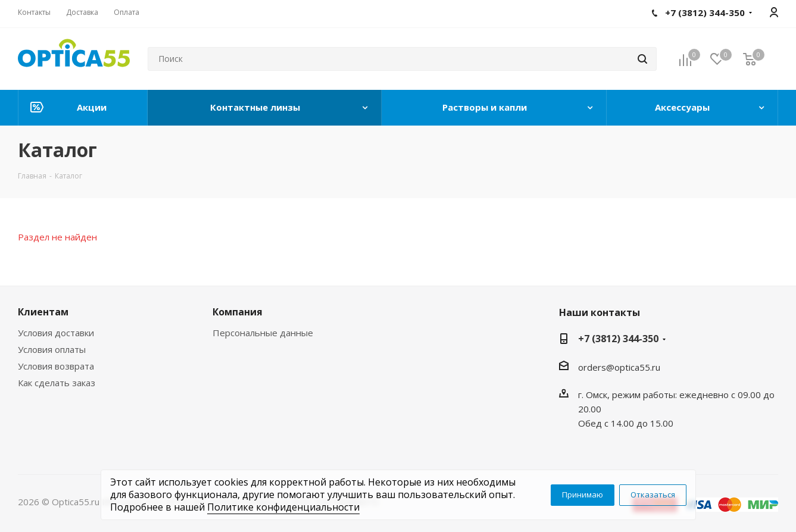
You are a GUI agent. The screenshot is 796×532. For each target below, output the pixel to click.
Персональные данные (263, 333)
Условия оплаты (52, 349)
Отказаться (653, 495)
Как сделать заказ (57, 383)
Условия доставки (56, 333)
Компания (238, 312)
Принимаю (583, 495)
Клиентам (43, 312)
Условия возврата (56, 366)
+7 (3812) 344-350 (618, 339)
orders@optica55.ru (619, 367)
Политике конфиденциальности (283, 507)
